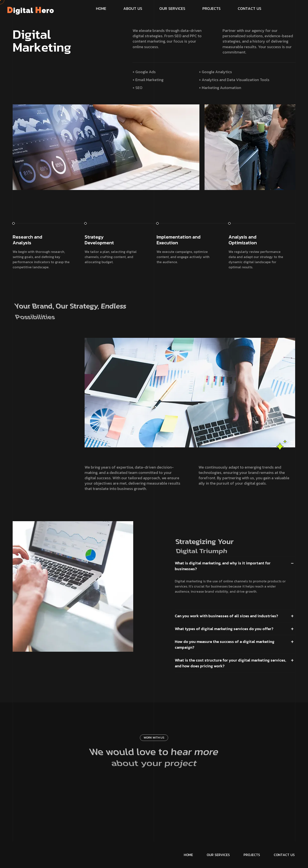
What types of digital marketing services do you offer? (224, 629)
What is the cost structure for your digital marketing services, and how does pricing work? (230, 663)
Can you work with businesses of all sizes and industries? (226, 616)
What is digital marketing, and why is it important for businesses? (223, 566)
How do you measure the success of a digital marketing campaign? (225, 644)
